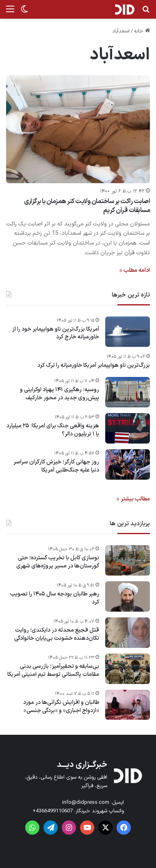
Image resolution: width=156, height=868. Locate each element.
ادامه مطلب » (135, 270)
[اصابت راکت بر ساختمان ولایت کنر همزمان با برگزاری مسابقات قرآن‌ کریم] (78, 129)
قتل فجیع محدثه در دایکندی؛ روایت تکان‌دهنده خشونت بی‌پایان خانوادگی (57, 634)
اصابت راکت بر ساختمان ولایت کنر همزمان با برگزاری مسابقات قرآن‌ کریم (87, 206)
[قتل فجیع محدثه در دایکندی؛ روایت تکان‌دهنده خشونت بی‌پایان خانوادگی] (128, 633)
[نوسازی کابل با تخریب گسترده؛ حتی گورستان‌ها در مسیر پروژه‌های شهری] (128, 560)
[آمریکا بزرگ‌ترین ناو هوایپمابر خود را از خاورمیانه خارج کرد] (128, 332)
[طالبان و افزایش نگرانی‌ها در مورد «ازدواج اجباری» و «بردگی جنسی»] (128, 705)
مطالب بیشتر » (133, 499)
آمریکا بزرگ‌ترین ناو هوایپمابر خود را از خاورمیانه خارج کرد (56, 333)
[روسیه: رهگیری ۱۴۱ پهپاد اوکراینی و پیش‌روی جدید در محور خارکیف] (128, 392)
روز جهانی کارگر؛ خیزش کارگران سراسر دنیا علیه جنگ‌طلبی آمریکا (56, 466)
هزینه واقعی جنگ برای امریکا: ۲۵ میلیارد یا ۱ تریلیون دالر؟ (53, 430)
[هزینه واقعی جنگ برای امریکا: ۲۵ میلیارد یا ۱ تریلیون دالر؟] (128, 428)
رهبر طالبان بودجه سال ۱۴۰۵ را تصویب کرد (55, 598)
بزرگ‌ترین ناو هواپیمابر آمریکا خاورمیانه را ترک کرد (94, 366)
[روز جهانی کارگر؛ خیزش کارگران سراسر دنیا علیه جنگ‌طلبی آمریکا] (128, 464)
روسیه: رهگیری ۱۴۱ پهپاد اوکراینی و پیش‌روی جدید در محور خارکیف (60, 394)
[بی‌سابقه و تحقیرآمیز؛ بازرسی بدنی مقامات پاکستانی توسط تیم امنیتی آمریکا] (128, 669)
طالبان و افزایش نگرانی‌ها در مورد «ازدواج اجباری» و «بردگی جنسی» (61, 707)
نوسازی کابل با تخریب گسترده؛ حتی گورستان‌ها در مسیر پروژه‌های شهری (58, 562)
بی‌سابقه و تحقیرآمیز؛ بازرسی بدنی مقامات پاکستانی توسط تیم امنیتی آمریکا (53, 670)
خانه (142, 31)
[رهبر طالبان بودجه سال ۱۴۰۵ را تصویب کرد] (128, 596)
